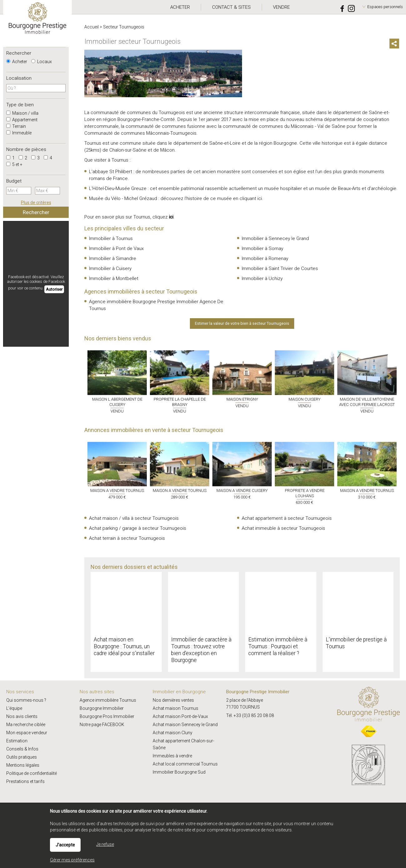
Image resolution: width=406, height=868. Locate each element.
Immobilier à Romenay (265, 258)
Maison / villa (22, 113)
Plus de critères (36, 203)
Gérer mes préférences (72, 860)
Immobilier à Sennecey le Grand (275, 238)
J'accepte (65, 845)
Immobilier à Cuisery (110, 268)
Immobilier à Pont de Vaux (116, 248)
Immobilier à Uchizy (262, 278)
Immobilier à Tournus (111, 238)
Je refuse (105, 844)
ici (260, 198)
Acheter (17, 62)
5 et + (14, 164)
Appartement (22, 120)
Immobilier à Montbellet (114, 278)
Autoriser (54, 289)
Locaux (42, 62)
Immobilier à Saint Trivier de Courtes (280, 268)
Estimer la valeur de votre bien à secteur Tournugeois (242, 323)
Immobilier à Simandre (113, 258)
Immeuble (19, 133)
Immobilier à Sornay (262, 248)
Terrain (16, 126)
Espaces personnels (385, 7)
